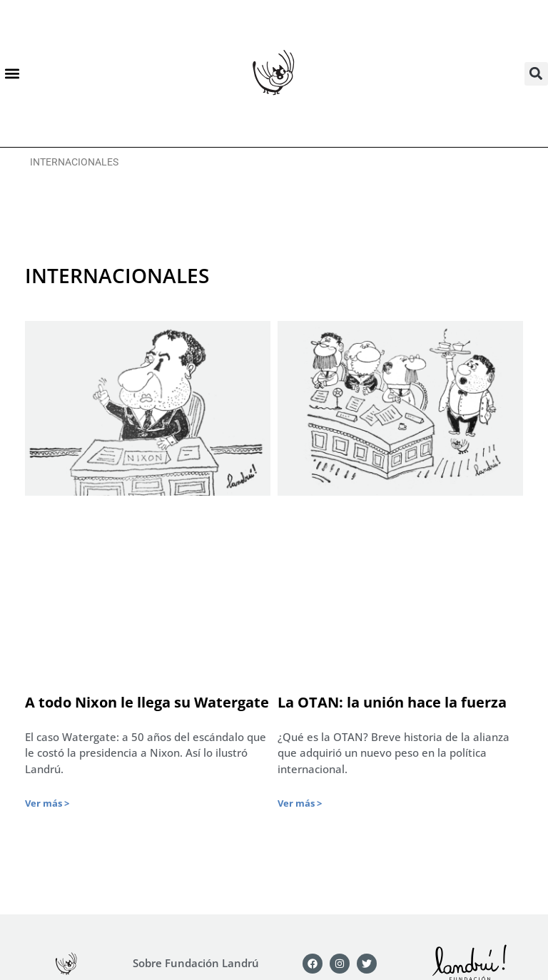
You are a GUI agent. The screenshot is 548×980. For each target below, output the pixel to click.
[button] (12, 74)
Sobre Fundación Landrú (196, 963)
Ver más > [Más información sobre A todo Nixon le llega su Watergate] (47, 803)
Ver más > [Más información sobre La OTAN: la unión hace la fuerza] (300, 803)
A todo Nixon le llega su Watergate (147, 702)
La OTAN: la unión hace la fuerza (392, 702)
